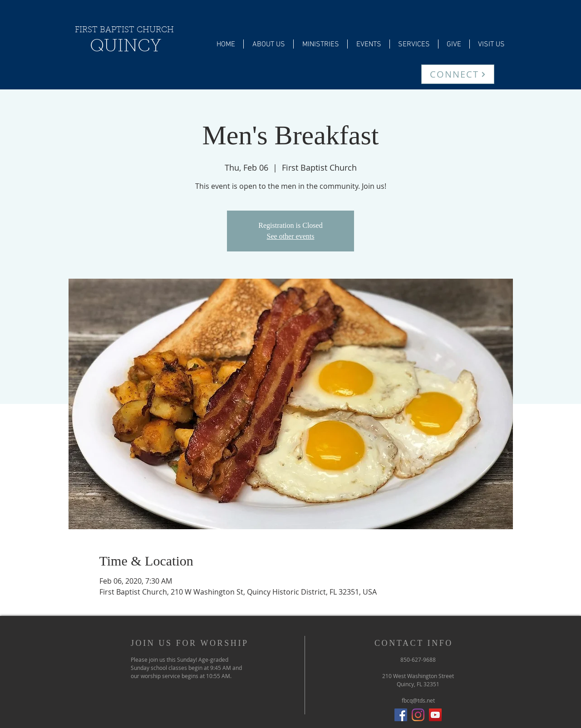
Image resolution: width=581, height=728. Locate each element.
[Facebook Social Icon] (401, 715)
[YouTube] (435, 715)
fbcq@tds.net (418, 700)
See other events (291, 236)
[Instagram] (418, 715)
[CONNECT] (458, 74)
